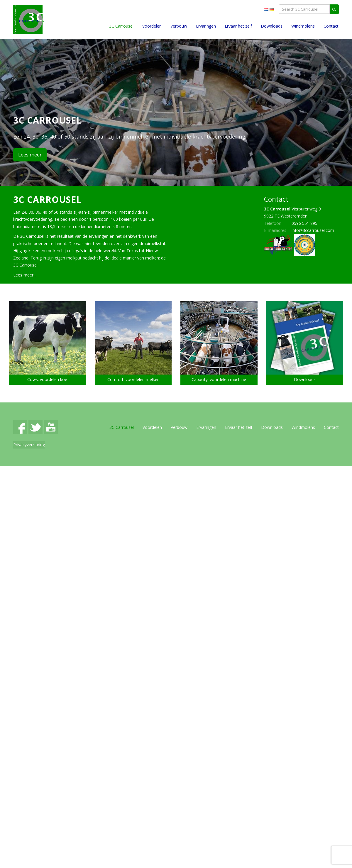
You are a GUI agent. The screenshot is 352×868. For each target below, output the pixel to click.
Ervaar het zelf (238, 26)
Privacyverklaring (29, 445)
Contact (331, 26)
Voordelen (152, 26)
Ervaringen (206, 26)
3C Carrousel (121, 26)
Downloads (272, 26)
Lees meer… (25, 275)
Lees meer (30, 155)
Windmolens (303, 26)
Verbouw (179, 26)
